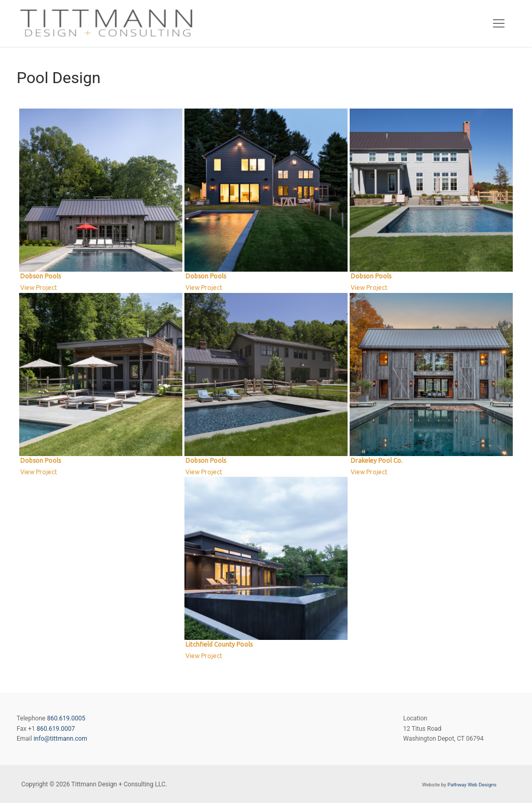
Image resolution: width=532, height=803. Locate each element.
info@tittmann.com (61, 739)
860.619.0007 (56, 729)
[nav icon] (499, 23)
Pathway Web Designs (472, 785)
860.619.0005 (66, 718)
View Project (39, 287)
